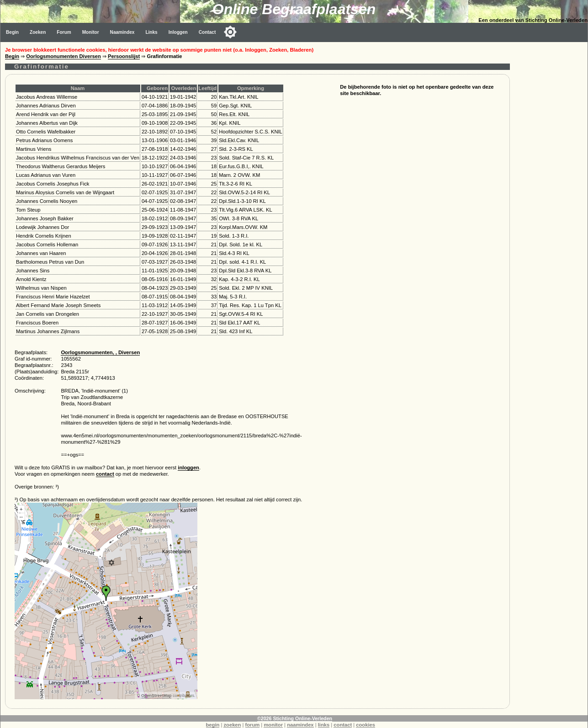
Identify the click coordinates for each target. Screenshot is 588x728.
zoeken (232, 725)
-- (21, 516)
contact (105, 474)
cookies (366, 725)
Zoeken (38, 32)
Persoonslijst (124, 56)
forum (253, 725)
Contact (207, 32)
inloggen (188, 468)
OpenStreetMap (156, 696)
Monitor (91, 32)
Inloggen (178, 32)
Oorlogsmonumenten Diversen (64, 56)
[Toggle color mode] (230, 32)
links (324, 725)
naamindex (300, 725)
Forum (64, 32)
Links (151, 32)
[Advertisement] (551, 179)
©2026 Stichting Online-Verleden (295, 718)
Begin (12, 32)
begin (213, 725)
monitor (273, 725)
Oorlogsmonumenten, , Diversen (100, 352)
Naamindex (122, 32)
